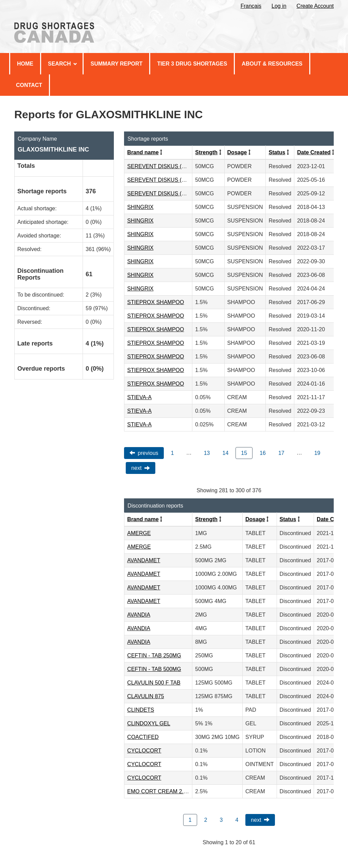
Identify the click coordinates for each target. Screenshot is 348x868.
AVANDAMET (144, 560)
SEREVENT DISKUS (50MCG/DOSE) (173, 166)
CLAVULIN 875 (145, 696)
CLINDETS (141, 710)
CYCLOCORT (144, 751)
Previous (148, 453)
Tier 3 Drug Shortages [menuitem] (192, 64)
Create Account (315, 6)
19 (317, 453)
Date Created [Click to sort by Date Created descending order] (314, 152)
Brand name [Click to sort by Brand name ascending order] (143, 152)
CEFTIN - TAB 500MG (154, 669)
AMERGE (139, 533)
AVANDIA (139, 615)
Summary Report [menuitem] (116, 64)
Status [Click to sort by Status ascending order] (277, 152)
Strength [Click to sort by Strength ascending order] (206, 152)
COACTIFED (143, 737)
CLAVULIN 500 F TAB (154, 683)
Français (251, 6)
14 (226, 453)
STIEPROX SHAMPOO (155, 302)
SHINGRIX (140, 207)
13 (207, 453)
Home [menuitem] (25, 64)
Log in (279, 6)
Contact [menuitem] (29, 85)
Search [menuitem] (63, 64)
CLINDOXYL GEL (149, 723)
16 (263, 453)
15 (244, 453)
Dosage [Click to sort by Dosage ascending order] (237, 152)
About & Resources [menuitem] (272, 64)
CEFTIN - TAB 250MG (154, 656)
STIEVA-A (139, 397)
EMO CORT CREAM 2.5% (159, 791)
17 (281, 453)
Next (136, 468)
